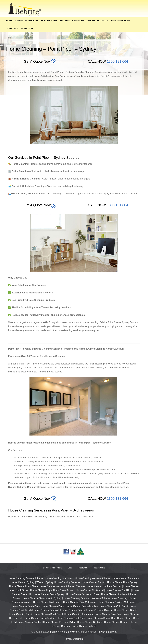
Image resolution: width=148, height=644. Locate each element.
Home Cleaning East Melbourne (80, 602)
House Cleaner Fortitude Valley (82, 606)
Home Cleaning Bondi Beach (49, 614)
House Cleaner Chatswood (90, 590)
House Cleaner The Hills (118, 590)
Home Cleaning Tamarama (79, 614)
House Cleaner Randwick (47, 610)
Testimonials (99, 568)
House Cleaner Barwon (116, 622)
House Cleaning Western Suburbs (92, 578)
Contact (13, 28)
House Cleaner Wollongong (47, 602)
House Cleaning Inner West (59, 578)
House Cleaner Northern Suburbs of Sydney (62, 586)
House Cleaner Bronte (125, 610)
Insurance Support (72, 21)
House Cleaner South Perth (26, 606)
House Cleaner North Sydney (122, 582)
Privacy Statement (107, 632)
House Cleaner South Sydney (49, 594)
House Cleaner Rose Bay (108, 614)
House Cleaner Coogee (73, 610)
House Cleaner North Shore (23, 586)
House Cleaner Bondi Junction (39, 618)
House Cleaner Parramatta (126, 578)
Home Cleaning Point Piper (71, 618)
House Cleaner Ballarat (84, 626)
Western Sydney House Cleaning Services (58, 582)
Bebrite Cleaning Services (63, 632)
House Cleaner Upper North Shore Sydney (52, 590)
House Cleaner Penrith (94, 582)
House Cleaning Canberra (77, 598)
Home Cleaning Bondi (21, 614)
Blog (70, 568)
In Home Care (49, 21)
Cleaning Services (27, 21)
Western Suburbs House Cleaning (110, 598)
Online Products (97, 21)
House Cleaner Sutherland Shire (83, 594)
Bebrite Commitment (52, 568)
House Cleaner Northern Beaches (104, 586)
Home (9, 21)
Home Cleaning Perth (53, 606)
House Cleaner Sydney (23, 582)
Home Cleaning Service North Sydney (42, 598)
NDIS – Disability (121, 21)
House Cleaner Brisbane (90, 622)
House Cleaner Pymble (30, 622)
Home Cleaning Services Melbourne (116, 602)
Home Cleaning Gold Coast (114, 606)
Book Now (27, 28)
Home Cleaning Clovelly (100, 610)
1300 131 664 (117, 61)
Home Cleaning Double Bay (101, 618)
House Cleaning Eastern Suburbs (26, 578)
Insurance (83, 568)
